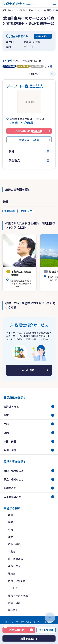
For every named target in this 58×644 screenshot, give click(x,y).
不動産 (12, 551)
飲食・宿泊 (14, 544)
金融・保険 (14, 566)
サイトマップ (11, 622)
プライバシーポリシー (31, 622)
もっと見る (28, 370)
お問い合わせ (14, 629)
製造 (11, 522)
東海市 (31, 10)
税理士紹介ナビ (9, 10)
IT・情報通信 (15, 559)
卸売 (11, 537)
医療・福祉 (14, 603)
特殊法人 (13, 610)
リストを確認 (46, 630)
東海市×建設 (10, 211)
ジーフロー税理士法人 (25, 86)
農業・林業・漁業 (18, 595)
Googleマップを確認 (21, 122)
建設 (11, 515)
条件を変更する (43, 36)
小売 (11, 529)
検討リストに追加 (29, 140)
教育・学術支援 (17, 581)
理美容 (12, 573)
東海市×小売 (26, 211)
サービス (13, 588)
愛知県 (22, 10)
